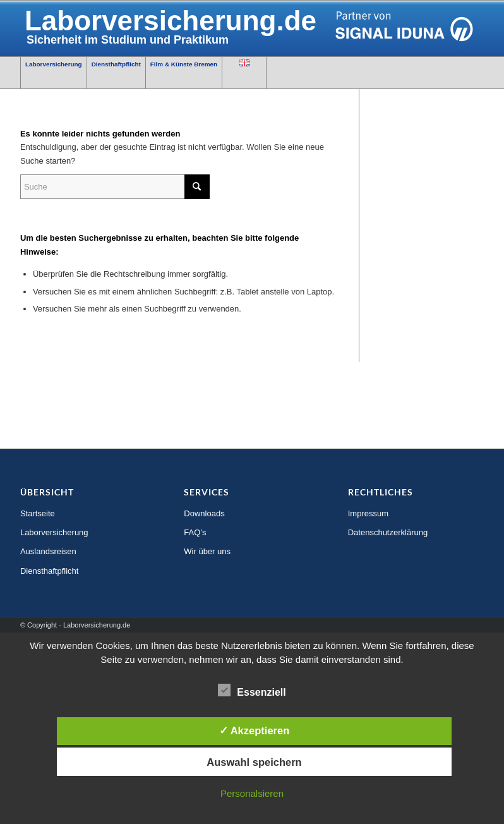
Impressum (368, 513)
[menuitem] (54, 73)
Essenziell (252, 691)
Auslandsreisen (48, 551)
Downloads (204, 513)
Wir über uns (207, 551)
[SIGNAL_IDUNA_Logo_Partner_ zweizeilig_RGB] (252, 28)
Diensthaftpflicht (50, 571)
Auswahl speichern (254, 762)
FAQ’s (195, 532)
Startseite (38, 513)
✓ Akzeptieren (255, 730)
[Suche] (115, 187)
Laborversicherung (54, 532)
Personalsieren (252, 793)
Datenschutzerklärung (388, 532)
